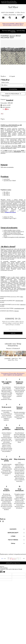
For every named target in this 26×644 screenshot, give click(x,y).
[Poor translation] (3, 572)
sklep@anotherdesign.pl (10, 212)
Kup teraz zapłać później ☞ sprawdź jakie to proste (13, 31)
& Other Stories (20, 13)
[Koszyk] (23, 17)
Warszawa (9, 348)
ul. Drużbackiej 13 (16, 348)
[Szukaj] (10, 17)
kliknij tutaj (17, 311)
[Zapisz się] (13, 333)
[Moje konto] (16, 18)
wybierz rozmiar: (5, 82)
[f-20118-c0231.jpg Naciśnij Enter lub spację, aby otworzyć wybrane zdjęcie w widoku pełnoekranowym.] (13, 52)
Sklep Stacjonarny (8, 13)
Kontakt (20, 15)
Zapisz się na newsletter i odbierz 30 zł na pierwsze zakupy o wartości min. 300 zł (13, 24)
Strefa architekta (10, 15)
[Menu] (3, 18)
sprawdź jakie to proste (19, 308)
